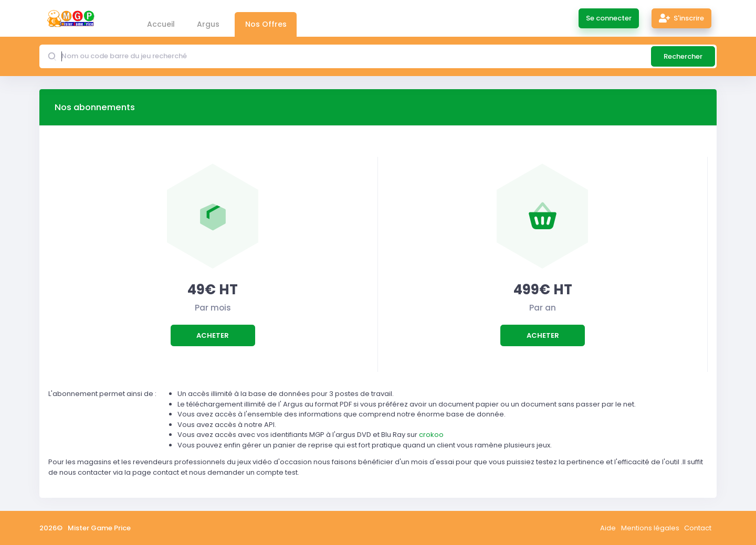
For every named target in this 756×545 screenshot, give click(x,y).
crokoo (431, 435)
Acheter (213, 335)
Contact (698, 528)
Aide (608, 528)
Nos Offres (266, 24)
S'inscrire (682, 18)
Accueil (161, 24)
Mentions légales (650, 528)
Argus (208, 24)
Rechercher (683, 56)
